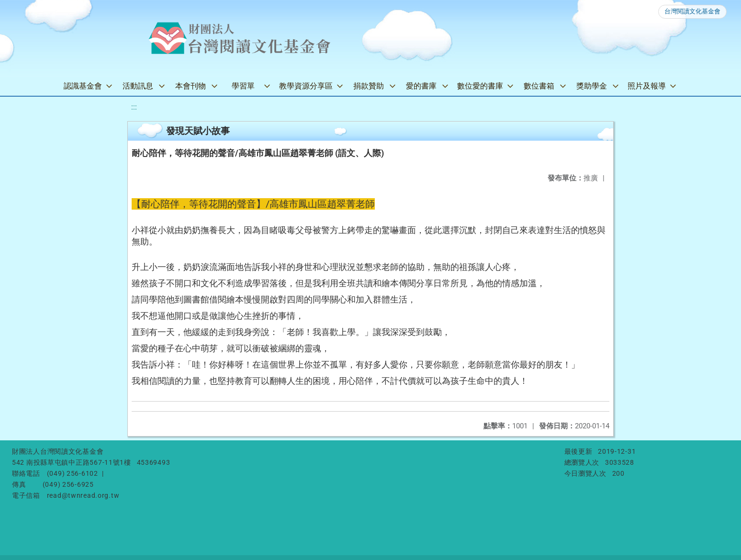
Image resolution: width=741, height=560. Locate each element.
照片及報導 (647, 86)
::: (134, 107)
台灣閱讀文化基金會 (692, 11)
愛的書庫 (421, 86)
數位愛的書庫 (480, 86)
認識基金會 (83, 86)
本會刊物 (191, 86)
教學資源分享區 (306, 86)
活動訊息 (138, 86)
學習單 (243, 86)
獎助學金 (592, 86)
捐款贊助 (369, 86)
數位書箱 (539, 86)
